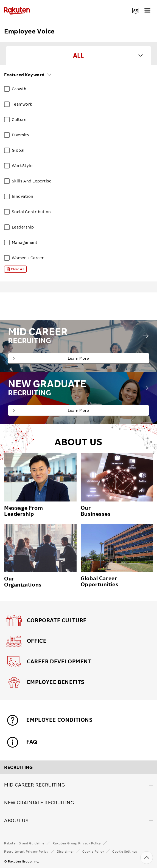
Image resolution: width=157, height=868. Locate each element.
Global (18, 150)
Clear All (18, 269)
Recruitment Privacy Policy (26, 852)
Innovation (23, 196)
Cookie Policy (93, 852)
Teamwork (22, 104)
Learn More (78, 358)
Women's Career (28, 258)
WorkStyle (22, 166)
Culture (19, 119)
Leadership (23, 227)
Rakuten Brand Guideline (24, 843)
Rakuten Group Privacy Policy (77, 843)
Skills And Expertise (32, 181)
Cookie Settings (125, 852)
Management (25, 242)
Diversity (21, 135)
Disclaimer (65, 852)
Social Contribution (31, 212)
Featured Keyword (24, 75)
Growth (19, 89)
